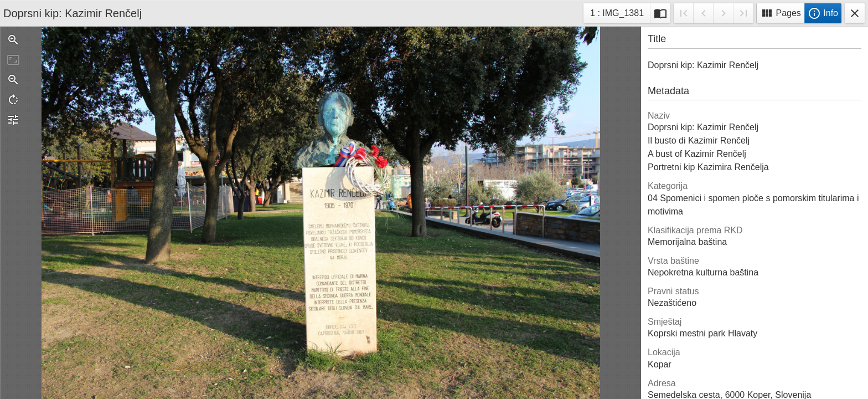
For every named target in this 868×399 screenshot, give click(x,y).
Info (823, 13)
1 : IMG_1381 (617, 15)
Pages (781, 13)
